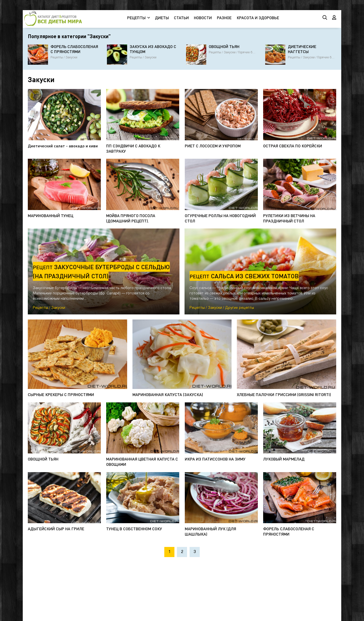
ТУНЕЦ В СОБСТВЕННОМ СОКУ (134, 529)
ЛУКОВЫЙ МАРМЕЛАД (284, 459)
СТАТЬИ (181, 18)
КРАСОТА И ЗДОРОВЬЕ (258, 18)
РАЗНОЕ (224, 18)
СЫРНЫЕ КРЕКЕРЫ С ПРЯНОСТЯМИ (61, 394)
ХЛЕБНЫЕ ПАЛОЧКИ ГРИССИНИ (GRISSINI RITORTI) (284, 394)
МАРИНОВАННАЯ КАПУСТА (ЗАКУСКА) (168, 394)
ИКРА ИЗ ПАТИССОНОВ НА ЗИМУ (215, 459)
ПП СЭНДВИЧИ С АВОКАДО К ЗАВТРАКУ (133, 148)
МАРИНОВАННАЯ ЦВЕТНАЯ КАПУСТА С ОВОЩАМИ (142, 462)
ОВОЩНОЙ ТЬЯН (43, 459)
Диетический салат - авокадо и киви (63, 146)
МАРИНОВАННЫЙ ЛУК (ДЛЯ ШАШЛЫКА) (210, 531)
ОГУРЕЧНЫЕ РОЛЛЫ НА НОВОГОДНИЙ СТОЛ (220, 218)
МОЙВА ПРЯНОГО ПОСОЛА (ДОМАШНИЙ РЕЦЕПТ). (131, 218)
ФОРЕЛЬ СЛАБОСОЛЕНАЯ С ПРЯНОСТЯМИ (289, 531)
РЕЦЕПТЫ (136, 18)
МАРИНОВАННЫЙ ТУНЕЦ (51, 215)
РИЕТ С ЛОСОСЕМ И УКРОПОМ (213, 146)
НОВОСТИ (203, 18)
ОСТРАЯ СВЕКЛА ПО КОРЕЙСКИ (293, 146)
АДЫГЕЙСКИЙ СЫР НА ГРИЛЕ (56, 529)
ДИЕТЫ (162, 18)
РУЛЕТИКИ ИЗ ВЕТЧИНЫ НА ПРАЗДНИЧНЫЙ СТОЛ (289, 218)
